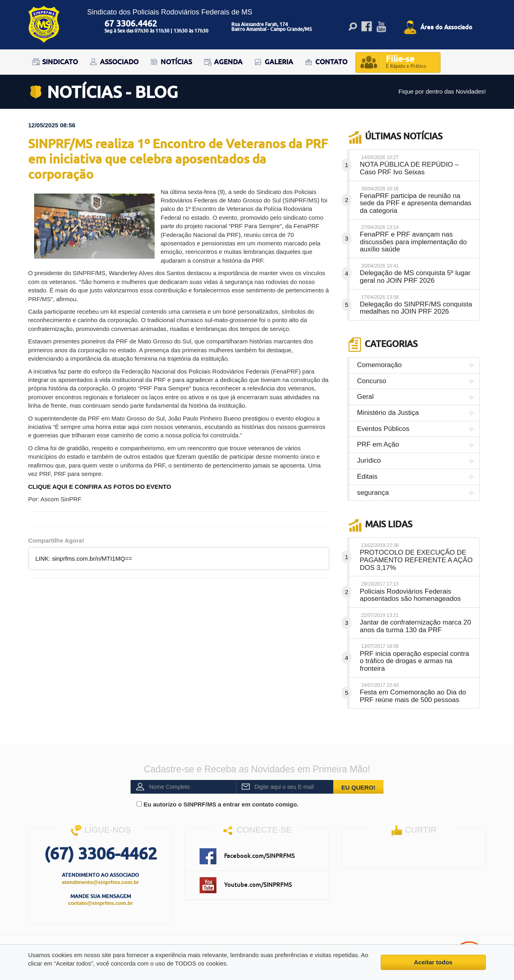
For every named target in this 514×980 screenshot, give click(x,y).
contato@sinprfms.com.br (100, 903)
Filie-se (406, 62)
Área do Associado (446, 27)
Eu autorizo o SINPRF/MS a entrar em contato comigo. (217, 804)
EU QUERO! (358, 787)
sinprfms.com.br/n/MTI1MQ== (92, 558)
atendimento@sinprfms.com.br (100, 882)
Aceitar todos (433, 962)
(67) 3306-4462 (101, 853)
